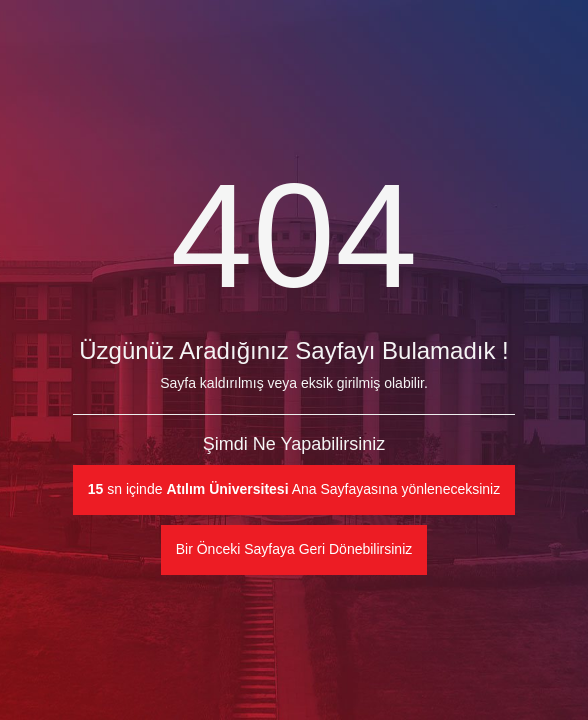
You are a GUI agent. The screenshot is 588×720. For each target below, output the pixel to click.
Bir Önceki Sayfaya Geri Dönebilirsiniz (294, 549)
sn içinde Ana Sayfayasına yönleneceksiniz (294, 489)
